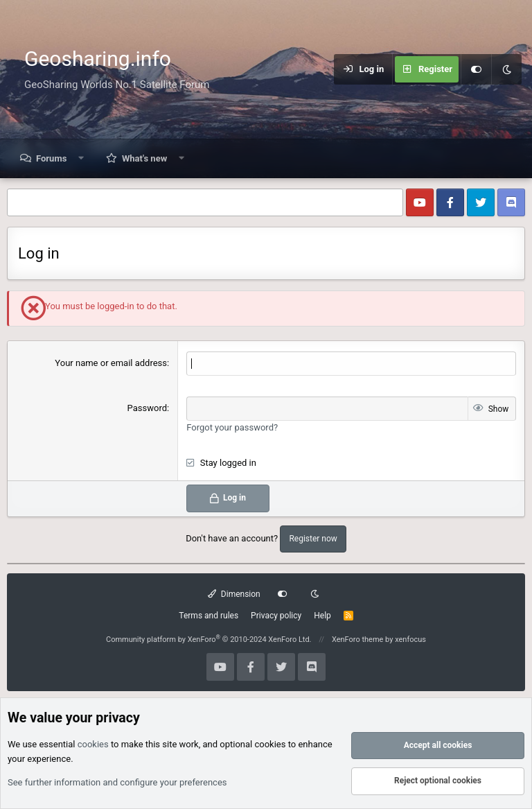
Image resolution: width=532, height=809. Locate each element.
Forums (51, 158)
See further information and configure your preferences (117, 782)
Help (322, 616)
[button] (81, 158)
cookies (93, 745)
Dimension (234, 594)
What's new (144, 158)
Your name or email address (111, 363)
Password (147, 408)
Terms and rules (209, 616)
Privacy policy (276, 616)
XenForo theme (358, 640)
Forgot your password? (232, 427)
